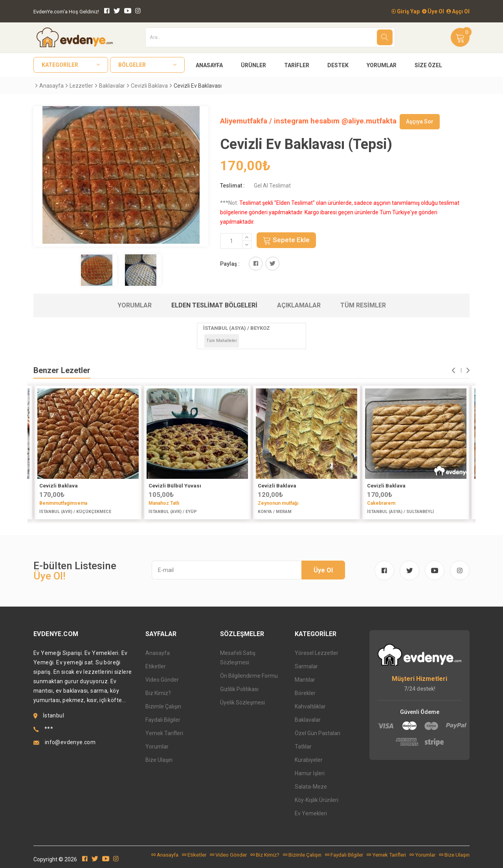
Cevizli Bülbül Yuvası (175, 486)
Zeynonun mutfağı (278, 503)
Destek (338, 65)
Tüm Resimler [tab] (363, 305)
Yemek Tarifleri (164, 733)
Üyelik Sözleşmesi (242, 702)
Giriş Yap (406, 11)
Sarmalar (306, 666)
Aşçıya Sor (420, 121)
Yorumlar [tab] (135, 305)
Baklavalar (112, 86)
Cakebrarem (381, 503)
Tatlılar (303, 747)
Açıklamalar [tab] (299, 305)
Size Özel (428, 65)
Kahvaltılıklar (310, 706)
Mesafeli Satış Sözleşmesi (238, 658)
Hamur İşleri (310, 773)
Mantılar (305, 680)
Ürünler (253, 65)
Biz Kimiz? (158, 693)
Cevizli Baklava (149, 86)
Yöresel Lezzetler (317, 653)
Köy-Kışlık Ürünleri (317, 800)
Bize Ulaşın (159, 760)
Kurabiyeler (309, 760)
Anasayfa (209, 65)
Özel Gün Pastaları (318, 733)
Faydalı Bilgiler (163, 720)
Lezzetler (81, 86)
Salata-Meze (311, 787)
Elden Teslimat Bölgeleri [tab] (214, 305)
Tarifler (297, 65)
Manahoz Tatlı (164, 503)
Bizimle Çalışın (163, 706)
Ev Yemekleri (311, 813)
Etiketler (156, 666)
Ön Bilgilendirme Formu (249, 676)
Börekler (305, 693)
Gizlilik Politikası (239, 689)
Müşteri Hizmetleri (419, 679)
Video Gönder (162, 680)
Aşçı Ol (458, 11)
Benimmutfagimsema (63, 503)
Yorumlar (382, 65)
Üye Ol (433, 11)
